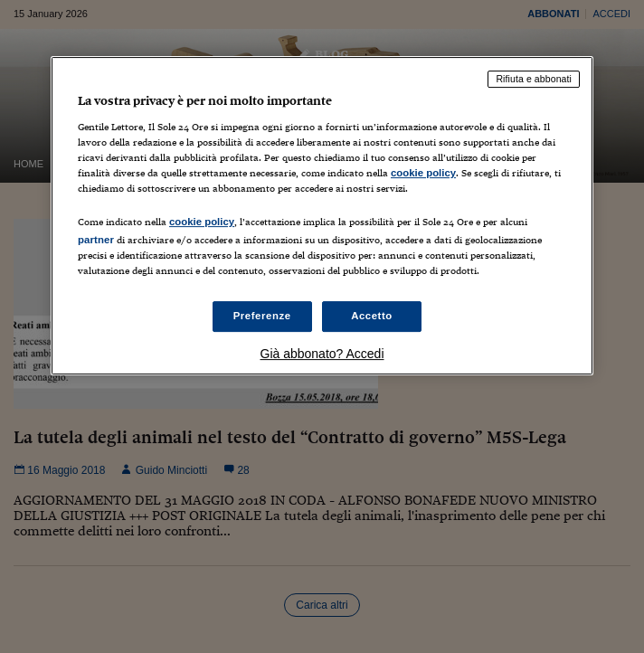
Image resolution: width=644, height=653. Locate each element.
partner (96, 240)
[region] (322, 216)
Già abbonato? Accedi (322, 354)
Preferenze (262, 317)
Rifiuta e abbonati (534, 79)
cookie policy (423, 173)
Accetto (372, 317)
